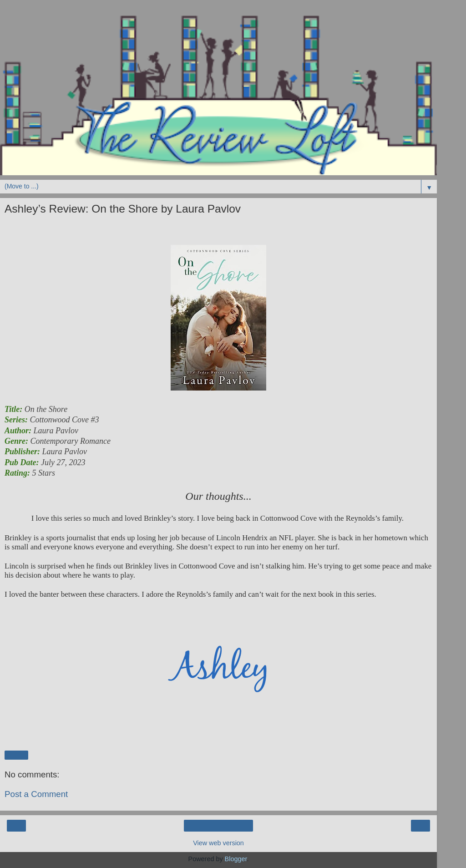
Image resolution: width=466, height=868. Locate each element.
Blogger (236, 859)
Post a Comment (36, 794)
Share (16, 755)
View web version (218, 843)
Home (218, 826)
